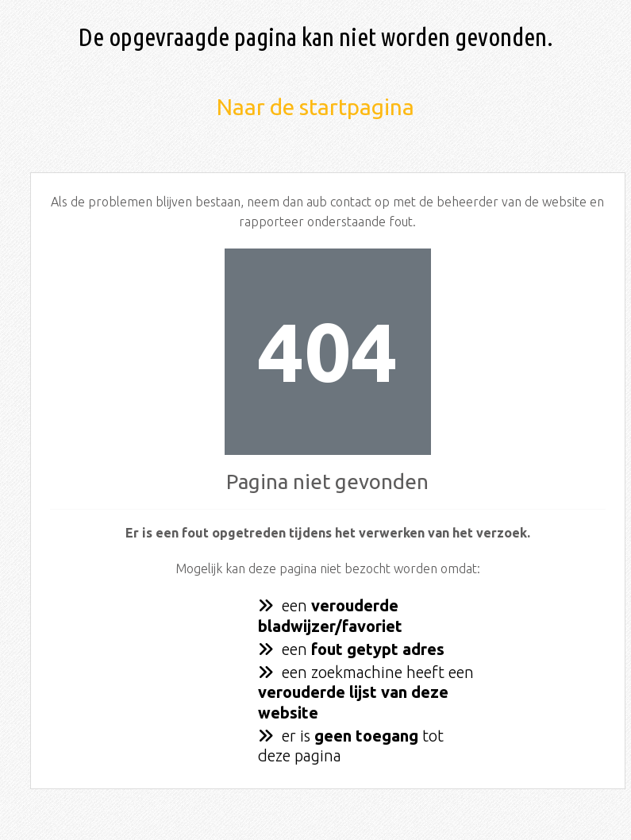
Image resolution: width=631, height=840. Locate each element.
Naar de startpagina (315, 107)
